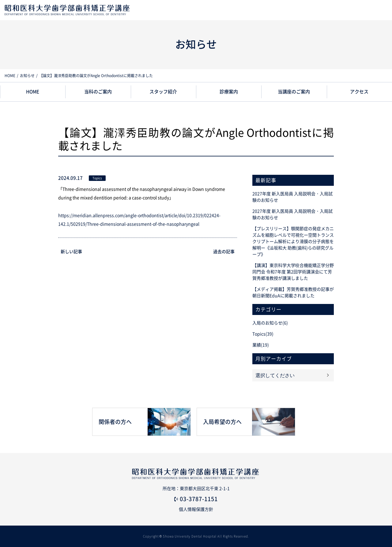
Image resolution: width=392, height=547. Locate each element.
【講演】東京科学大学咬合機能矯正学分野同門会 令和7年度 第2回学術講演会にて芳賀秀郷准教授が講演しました (293, 272)
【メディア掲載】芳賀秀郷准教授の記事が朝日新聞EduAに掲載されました (293, 292)
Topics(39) (263, 334)
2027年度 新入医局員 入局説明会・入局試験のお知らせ (292, 197)
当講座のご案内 (294, 92)
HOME (10, 76)
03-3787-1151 (199, 499)
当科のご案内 (98, 92)
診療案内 (229, 92)
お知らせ (27, 76)
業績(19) (261, 345)
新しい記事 (71, 252)
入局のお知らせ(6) (270, 323)
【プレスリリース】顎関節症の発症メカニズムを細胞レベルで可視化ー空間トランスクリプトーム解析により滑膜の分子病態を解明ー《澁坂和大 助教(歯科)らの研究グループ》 (293, 242)
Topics (97, 178)
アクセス (359, 92)
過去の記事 (224, 252)
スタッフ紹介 (163, 92)
